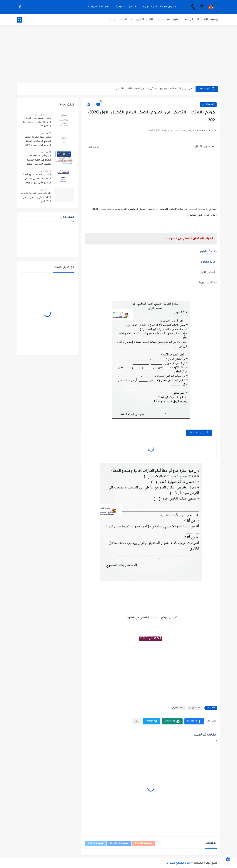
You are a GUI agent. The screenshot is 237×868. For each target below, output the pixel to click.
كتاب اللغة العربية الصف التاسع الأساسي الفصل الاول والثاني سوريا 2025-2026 (38, 142)
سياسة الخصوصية (98, 7)
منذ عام (45, 133)
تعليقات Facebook (119, 843)
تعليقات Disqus (96, 843)
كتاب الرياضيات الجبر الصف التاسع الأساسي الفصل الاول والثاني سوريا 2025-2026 (36, 179)
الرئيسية (215, 19)
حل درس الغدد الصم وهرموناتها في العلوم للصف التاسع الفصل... (153, 89)
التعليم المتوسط (171, 19)
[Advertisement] (118, 55)
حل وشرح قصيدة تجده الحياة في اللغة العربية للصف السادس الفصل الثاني (38, 161)
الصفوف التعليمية (126, 7)
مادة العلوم (208, 262)
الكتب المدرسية (118, 19)
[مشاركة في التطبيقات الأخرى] (136, 721)
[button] (194, 721)
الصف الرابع (208, 104)
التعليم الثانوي (144, 19)
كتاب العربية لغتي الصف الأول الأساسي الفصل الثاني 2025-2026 (36, 123)
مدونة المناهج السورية (178, 863)
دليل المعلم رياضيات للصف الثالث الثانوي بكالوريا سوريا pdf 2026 (36, 198)
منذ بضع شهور (42, 115)
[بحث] (19, 20)
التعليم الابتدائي (199, 19)
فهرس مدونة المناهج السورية (160, 7)
